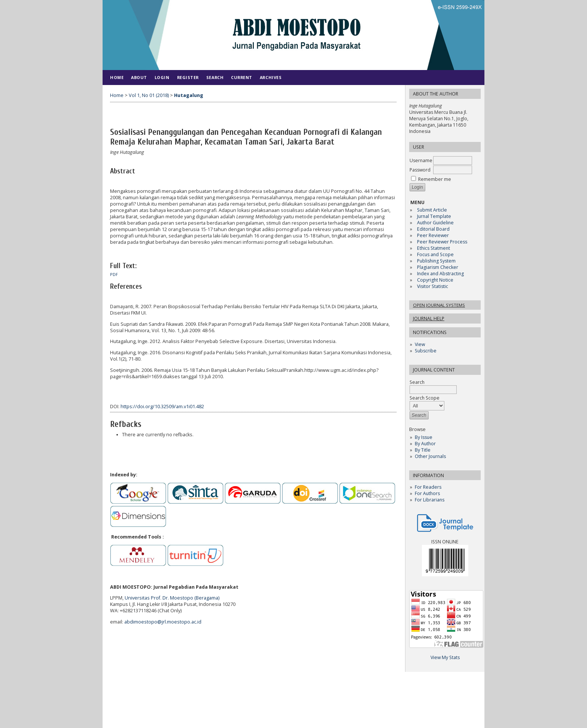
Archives (271, 77)
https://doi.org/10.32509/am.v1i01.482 (162, 407)
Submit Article (432, 210)
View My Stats (445, 657)
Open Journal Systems (439, 305)
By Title (423, 450)
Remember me (435, 179)
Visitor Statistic (433, 286)
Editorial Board (433, 229)
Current (242, 77)
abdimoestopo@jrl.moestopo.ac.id (163, 622)
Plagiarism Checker (438, 267)
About (139, 77)
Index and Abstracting (440, 274)
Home (117, 77)
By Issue (424, 437)
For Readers (428, 487)
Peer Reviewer (433, 235)
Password (420, 170)
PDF (114, 274)
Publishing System (436, 261)
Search (433, 386)
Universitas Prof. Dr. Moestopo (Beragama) (172, 598)
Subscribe (426, 351)
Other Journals (430, 456)
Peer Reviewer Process (443, 242)
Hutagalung (189, 95)
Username (421, 160)
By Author (425, 444)
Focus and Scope (435, 254)
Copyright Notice (435, 280)
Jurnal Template (434, 216)
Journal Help (429, 318)
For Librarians (430, 500)
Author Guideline (435, 223)
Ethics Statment (434, 248)
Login (162, 77)
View (420, 344)
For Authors (427, 493)
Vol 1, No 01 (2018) (149, 95)
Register (188, 77)
